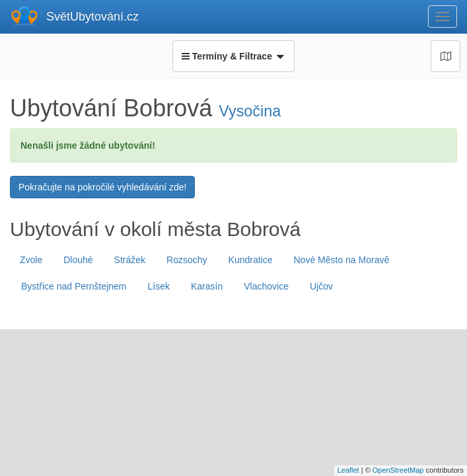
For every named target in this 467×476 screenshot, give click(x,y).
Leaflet (348, 470)
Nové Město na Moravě (341, 260)
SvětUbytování (92, 17)
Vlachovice (266, 286)
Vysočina (250, 111)
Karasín (207, 286)
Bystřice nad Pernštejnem (74, 286)
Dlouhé (78, 260)
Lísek (159, 286)
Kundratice (251, 260)
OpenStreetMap (398, 470)
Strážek (130, 260)
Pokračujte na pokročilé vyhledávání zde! (102, 187)
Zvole (31, 260)
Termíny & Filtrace (233, 56)
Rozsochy (187, 260)
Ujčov (321, 286)
